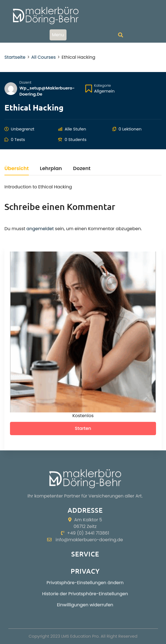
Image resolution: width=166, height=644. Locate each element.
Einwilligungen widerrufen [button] (85, 605)
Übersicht (17, 169)
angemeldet (40, 229)
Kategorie (103, 85)
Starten (83, 428)
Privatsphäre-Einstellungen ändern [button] (85, 583)
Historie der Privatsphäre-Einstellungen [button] (85, 594)
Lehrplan (51, 169)
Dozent (25, 82)
